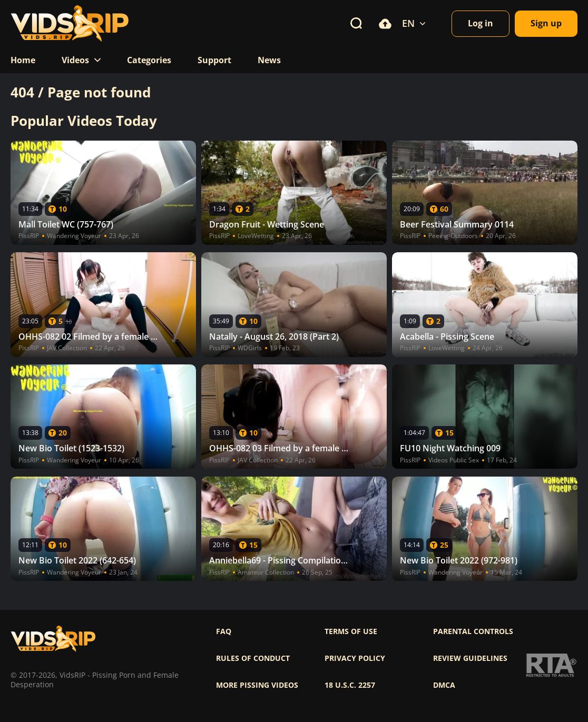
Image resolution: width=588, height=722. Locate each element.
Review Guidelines (470, 658)
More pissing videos (257, 685)
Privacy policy (355, 658)
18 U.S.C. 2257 (350, 685)
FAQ (224, 631)
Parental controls (473, 631)
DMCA (444, 685)
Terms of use (351, 631)
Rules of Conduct (253, 658)
